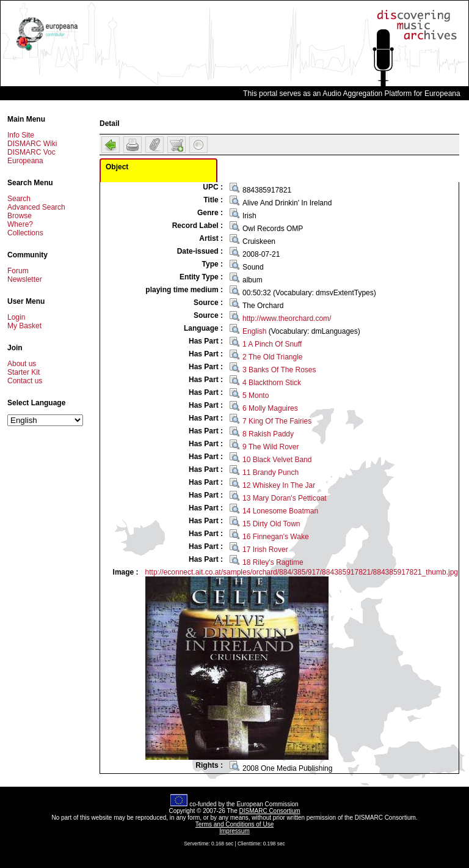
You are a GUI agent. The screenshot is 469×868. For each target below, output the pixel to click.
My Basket (24, 326)
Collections (25, 233)
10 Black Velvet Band (277, 460)
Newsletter (25, 279)
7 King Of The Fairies (277, 421)
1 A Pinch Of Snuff (272, 344)
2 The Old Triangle (273, 357)
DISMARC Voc (31, 152)
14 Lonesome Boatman (280, 511)
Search (19, 199)
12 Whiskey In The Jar (279, 485)
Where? (20, 224)
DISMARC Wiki (32, 144)
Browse (20, 216)
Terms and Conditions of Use (234, 824)
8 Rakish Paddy (268, 434)
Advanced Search (36, 207)
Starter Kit (24, 372)
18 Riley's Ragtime (273, 562)
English (254, 331)
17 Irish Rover (265, 550)
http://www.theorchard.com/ (287, 318)
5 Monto (256, 395)
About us (22, 364)
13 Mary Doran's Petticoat (285, 498)
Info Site (21, 135)
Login (16, 317)
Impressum (234, 831)
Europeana (25, 161)
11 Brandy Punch (271, 473)
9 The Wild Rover (271, 447)
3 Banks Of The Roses (279, 370)
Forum (18, 271)
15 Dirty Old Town (271, 524)
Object (117, 167)
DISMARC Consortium (270, 811)
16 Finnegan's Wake (276, 537)
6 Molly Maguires (270, 408)
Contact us (25, 381)
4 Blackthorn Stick (272, 383)
